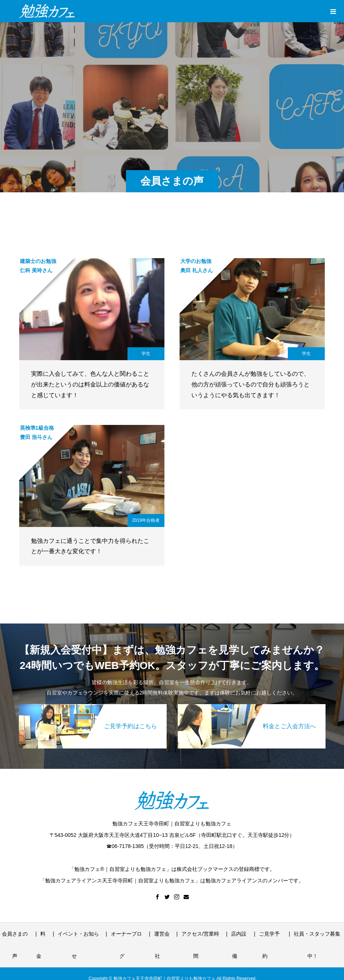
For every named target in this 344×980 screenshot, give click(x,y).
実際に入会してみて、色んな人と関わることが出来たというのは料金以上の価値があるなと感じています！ (90, 384)
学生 (146, 354)
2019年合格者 (146, 520)
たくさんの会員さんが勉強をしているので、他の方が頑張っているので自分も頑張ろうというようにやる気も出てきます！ (251, 384)
